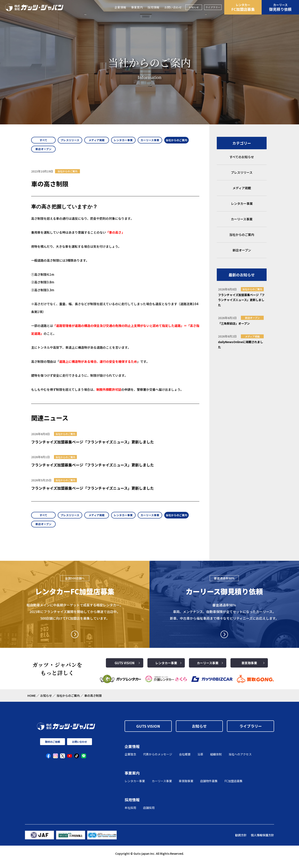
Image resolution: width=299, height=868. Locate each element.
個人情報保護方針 (262, 842)
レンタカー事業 (166, 670)
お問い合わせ (173, 7)
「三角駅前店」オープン (234, 323)
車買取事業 (249, 670)
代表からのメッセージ (158, 761)
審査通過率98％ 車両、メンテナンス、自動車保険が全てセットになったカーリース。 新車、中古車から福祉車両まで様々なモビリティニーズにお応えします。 (224, 618)
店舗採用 (149, 814)
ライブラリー (213, 7)
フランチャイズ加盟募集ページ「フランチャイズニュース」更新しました (93, 445)
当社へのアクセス (240, 761)
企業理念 (130, 761)
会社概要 (185, 761)
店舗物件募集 (209, 788)
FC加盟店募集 (243, 7)
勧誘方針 (241, 842)
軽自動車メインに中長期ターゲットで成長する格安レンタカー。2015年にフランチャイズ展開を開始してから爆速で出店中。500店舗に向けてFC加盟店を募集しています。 (75, 618)
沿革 (200, 761)
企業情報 (120, 7)
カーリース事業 (208, 670)
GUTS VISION (125, 670)
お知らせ (194, 7)
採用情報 (153, 7)
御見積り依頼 (280, 7)
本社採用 (130, 814)
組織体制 (216, 761)
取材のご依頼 (53, 748)
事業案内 (137, 7)
